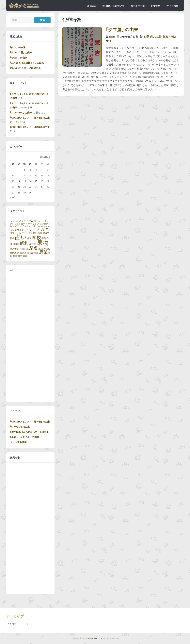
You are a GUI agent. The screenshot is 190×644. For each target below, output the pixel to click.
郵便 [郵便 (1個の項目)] (15, 256)
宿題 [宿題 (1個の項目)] (44, 238)
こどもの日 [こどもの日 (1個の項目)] (32, 221)
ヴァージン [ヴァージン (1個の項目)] (27, 233)
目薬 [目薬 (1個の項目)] (26, 249)
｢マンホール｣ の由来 (21, 113)
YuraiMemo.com (94, 638)
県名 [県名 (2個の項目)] (34, 248)
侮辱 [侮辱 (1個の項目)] (40, 233)
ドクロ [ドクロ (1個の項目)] (37, 226)
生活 (159, 37)
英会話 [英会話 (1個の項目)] (30, 253)
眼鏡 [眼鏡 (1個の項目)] (41, 249)
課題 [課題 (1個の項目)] (36, 253)
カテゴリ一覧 (138, 6)
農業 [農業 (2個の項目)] (43, 252)
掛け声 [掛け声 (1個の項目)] (16, 244)
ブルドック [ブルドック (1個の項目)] (23, 230)
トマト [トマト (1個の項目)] (30, 226)
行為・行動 (169, 37)
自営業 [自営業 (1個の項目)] (23, 253)
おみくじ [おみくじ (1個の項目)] (22, 221)
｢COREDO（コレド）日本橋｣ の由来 (30, 118)
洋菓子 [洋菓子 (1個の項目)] (13, 249)
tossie (112, 37)
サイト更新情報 (18, 442)
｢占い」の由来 (18, 47)
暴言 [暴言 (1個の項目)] (31, 244)
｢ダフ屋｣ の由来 (122, 30)
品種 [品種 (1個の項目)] (29, 238)
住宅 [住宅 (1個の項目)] (35, 233)
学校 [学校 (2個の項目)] (37, 238)
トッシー (18, 122)
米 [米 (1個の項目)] (18, 253)
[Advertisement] (30, 339)
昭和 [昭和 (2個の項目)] (24, 243)
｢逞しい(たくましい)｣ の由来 (25, 68)
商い (153, 37)
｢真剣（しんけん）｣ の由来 (25, 437)
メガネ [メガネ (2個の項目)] (43, 229)
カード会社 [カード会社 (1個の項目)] (43, 221)
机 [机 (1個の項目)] (35, 244)
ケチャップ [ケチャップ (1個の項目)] (33, 224)
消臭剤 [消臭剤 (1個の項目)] (20, 249)
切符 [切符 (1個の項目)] (12, 238)
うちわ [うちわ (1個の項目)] (13, 221)
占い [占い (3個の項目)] (21, 237)
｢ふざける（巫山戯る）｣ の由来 (27, 63)
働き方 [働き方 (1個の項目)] (46, 233)
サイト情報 (172, 6)
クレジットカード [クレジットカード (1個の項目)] (19, 224)
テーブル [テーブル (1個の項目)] (22, 226)
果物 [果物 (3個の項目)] (43, 243)
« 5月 (13, 197)
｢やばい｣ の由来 (19, 58)
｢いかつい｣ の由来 (20, 427)
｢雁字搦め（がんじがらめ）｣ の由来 (29, 432)
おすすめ (156, 6)
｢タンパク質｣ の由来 (21, 53)
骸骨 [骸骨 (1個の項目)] (25, 256)
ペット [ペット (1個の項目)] (32, 230)
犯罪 (146, 37)
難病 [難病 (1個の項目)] (20, 256)
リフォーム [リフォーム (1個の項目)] (16, 233)
